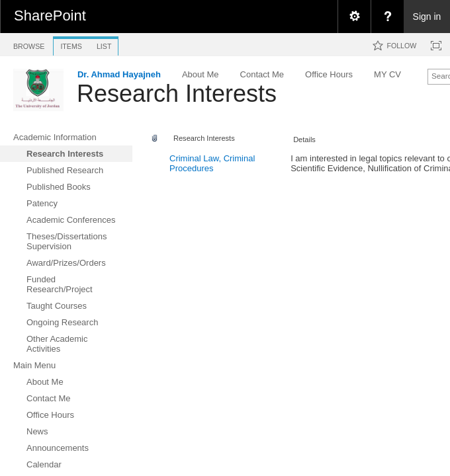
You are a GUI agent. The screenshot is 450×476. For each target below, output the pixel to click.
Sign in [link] (427, 17)
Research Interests (177, 94)
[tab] (29, 44)
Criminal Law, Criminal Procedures (212, 163)
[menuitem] (354, 17)
